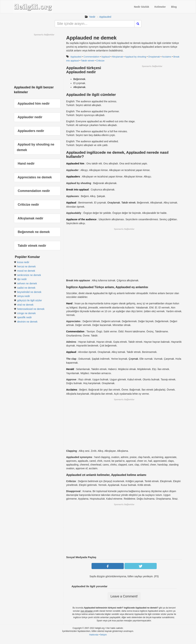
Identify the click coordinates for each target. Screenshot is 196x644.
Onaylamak (154, 57)
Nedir (92, 17)
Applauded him (75, 163)
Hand (69, 303)
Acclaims (166, 57)
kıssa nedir (23, 262)
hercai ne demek (26, 266)
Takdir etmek (87, 61)
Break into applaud (77, 190)
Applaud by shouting (136, 57)
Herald (70, 369)
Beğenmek (79, 79)
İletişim (103, 635)
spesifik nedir (24, 317)
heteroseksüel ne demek (31, 309)
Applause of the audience (81, 219)
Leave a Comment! (124, 596)
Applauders (73, 177)
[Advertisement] (152, 93)
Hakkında (94, 635)
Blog (174, 7)
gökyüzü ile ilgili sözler (30, 300)
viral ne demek (25, 305)
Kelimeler (160, 7)
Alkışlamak (117, 57)
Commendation (91, 57)
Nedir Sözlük (142, 7)
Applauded (105, 17)
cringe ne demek (26, 313)
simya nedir (24, 296)
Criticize (100, 61)
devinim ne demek (27, 322)
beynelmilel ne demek (29, 292)
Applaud (106, 57)
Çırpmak (133, 359)
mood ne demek (26, 271)
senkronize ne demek (29, 275)
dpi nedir (22, 279)
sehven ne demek (27, 283)
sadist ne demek (26, 288)
